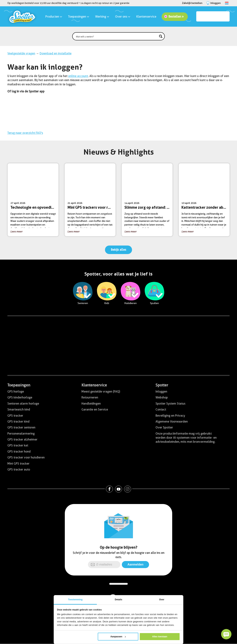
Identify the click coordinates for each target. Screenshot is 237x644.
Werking (102, 17)
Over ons (123, 17)
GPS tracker (15, 416)
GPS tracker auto (19, 469)
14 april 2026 (148, 201)
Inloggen (161, 392)
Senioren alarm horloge (23, 404)
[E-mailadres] (104, 565)
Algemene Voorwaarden (172, 422)
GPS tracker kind (18, 422)
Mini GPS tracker (18, 464)
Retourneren (90, 397)
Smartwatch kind (19, 409)
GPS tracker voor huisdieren (26, 457)
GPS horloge (16, 392)
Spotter (162, 385)
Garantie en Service (95, 409)
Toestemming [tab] (75, 600)
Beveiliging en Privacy (170, 416)
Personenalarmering (21, 434)
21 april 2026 (91, 201)
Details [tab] (118, 600)
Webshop (162, 397)
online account (78, 76)
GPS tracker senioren (21, 427)
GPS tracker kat (18, 445)
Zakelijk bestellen (192, 3)
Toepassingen (79, 17)
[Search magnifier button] (161, 36)
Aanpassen (118, 637)
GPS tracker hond (19, 452)
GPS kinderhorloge (20, 397)
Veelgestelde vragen (21, 53)
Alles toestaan (160, 637)
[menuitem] (118, 91)
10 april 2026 (206, 201)
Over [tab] (162, 600)
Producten (54, 17)
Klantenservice (146, 17)
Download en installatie (56, 53)
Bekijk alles (118, 250)
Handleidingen (91, 404)
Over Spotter (164, 427)
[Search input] (116, 36)
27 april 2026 (34, 201)
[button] (226, 634)
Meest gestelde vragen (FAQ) (101, 392)
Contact (161, 409)
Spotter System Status (170, 404)
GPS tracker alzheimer (22, 439)
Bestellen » (176, 17)
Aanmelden (135, 564)
